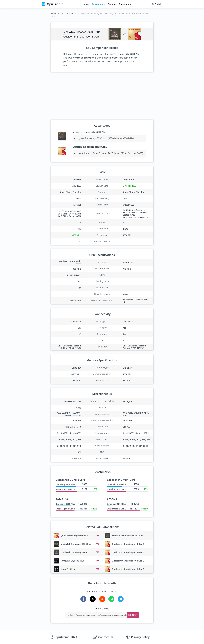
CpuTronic (52, 4)
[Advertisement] (102, 96)
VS (98, 535)
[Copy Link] (133, 615)
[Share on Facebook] (83, 599)
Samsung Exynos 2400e (72, 561)
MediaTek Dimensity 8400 (74, 552)
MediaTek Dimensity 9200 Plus (89, 132)
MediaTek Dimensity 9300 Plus (76, 544)
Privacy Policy (140, 637)
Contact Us (106, 637)
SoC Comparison (68, 13)
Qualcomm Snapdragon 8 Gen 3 (90, 147)
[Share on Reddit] (102, 599)
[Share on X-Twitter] (93, 599)
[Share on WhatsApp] (111, 599)
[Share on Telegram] (121, 599)
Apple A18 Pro (68, 569)
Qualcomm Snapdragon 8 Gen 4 (77, 536)
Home (86, 4)
